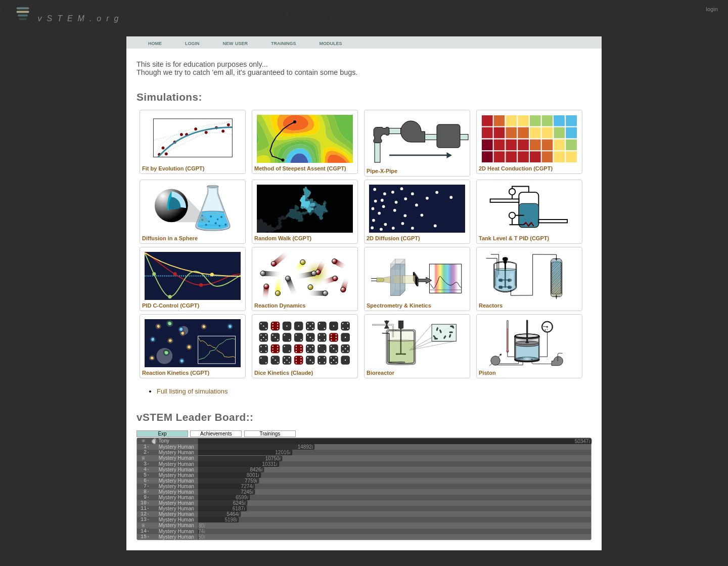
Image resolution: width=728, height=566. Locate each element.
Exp (162, 434)
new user (236, 43)
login (712, 9)
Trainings (270, 434)
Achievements (216, 434)
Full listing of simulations (192, 391)
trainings (284, 43)
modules (331, 43)
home (155, 43)
